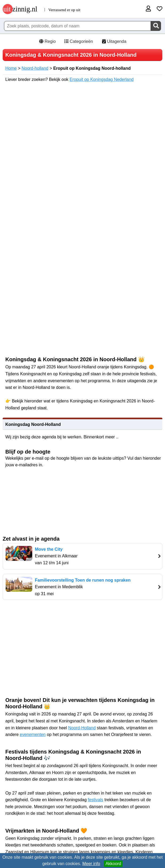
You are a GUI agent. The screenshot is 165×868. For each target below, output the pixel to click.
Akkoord (113, 864)
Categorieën (78, 41)
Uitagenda (114, 41)
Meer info (91, 864)
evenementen (33, 735)
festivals (96, 800)
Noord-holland (35, 68)
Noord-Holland (82, 728)
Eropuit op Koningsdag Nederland (102, 79)
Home (11, 68)
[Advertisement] (84, 648)
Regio (47, 41)
